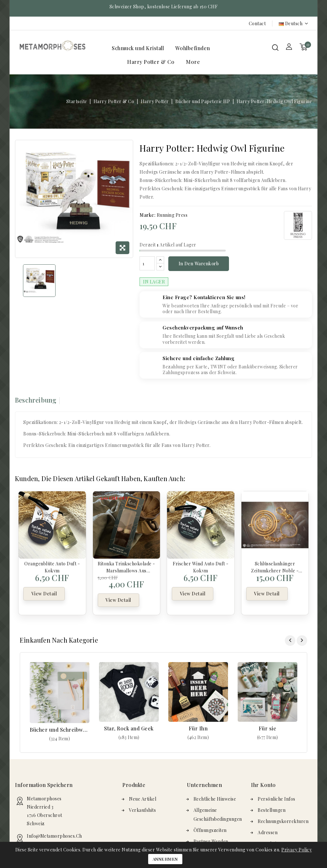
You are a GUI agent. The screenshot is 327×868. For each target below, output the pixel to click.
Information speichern (44, 785)
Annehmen (165, 859)
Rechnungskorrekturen (283, 821)
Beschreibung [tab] (36, 400)
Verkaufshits (142, 810)
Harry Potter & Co (151, 62)
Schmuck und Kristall (138, 48)
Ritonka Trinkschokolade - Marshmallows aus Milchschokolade (126, 567)
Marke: (148, 215)
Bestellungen (272, 810)
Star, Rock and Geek (129, 728)
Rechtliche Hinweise (215, 799)
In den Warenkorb (199, 264)
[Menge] (147, 263)
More (193, 62)
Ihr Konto (263, 785)
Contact (257, 23)
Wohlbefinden (193, 48)
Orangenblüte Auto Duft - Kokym (52, 567)
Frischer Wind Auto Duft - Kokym (201, 567)
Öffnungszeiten (210, 830)
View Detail (44, 594)
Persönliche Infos (277, 799)
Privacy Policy (297, 850)
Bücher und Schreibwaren (60, 730)
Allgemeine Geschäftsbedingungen (218, 815)
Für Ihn (198, 728)
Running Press (172, 215)
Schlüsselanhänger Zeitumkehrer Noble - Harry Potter (275, 567)
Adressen (268, 832)
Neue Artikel (143, 799)
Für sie (268, 728)
